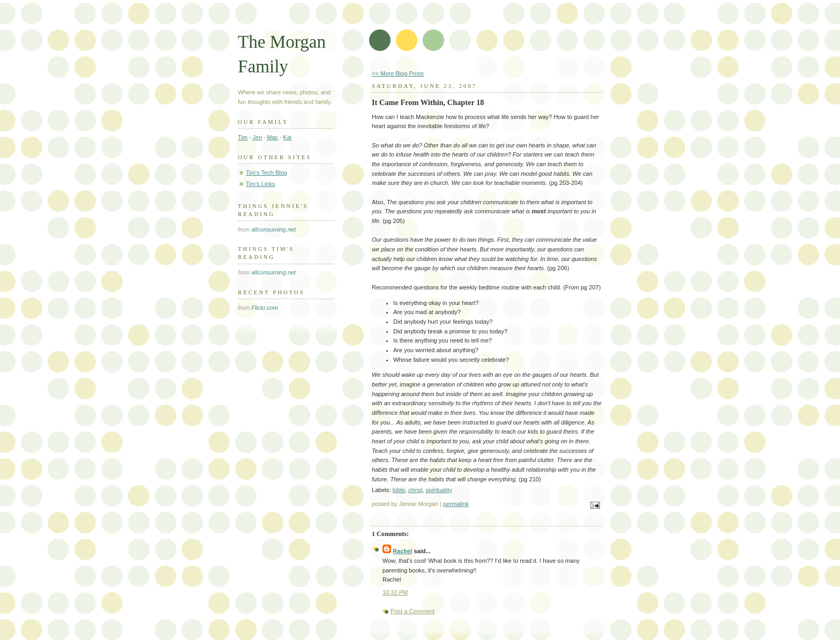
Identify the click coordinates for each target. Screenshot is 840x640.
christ (415, 490)
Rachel (402, 551)
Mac (272, 137)
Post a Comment (412, 611)
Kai (287, 137)
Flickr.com (265, 308)
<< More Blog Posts (398, 73)
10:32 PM (395, 592)
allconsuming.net (273, 229)
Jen (257, 137)
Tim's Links (261, 184)
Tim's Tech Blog (267, 173)
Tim (243, 137)
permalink (456, 504)
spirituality (439, 490)
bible (399, 490)
